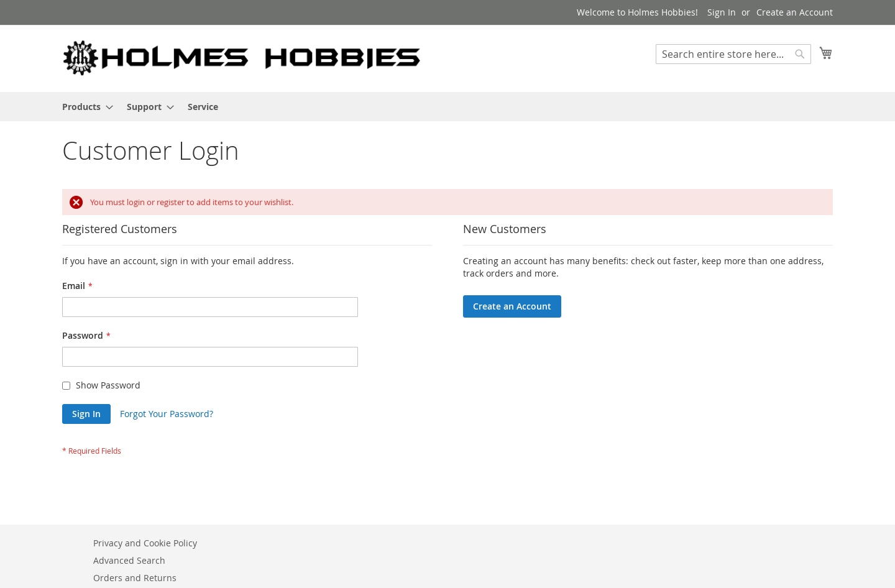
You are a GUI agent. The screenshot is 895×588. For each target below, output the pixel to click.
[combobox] (733, 54)
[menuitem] (84, 107)
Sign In (722, 12)
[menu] (447, 107)
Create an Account (795, 12)
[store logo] (242, 58)
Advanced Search (129, 560)
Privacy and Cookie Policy (145, 543)
